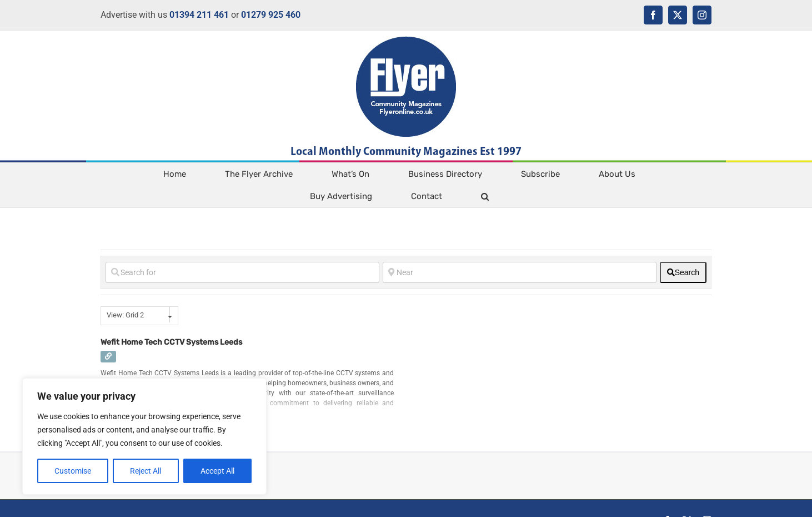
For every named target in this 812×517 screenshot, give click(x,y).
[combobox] (139, 316)
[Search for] (242, 272)
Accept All (217, 471)
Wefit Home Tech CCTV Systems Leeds (171, 342)
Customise (73, 471)
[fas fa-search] (683, 272)
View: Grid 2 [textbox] (125, 315)
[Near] (520, 272)
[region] (144, 436)
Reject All (146, 471)
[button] (485, 196)
